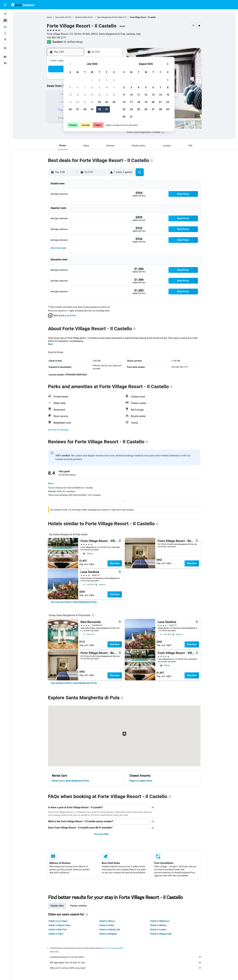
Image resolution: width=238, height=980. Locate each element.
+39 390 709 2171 (57, 38)
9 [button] (99, 87)
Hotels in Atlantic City (110, 930)
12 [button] (70, 95)
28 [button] (85, 109)
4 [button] (114, 80)
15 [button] (92, 95)
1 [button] (92, 80)
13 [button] (78, 95)
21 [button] (85, 102)
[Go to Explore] (5, 40)
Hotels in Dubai (107, 925)
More (51, 344)
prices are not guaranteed (113, 948)
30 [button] (99, 109)
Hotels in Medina (158, 925)
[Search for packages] (5, 33)
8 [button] (92, 87)
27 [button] (78, 109)
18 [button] (114, 95)
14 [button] (85, 95)
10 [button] (107, 87)
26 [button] (70, 109)
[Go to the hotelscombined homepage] (23, 5)
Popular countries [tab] (79, 906)
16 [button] (99, 95)
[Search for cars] (5, 27)
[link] (74, 602)
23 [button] (99, 102)
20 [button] (78, 102)
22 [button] (92, 102)
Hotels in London (158, 930)
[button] (5, 5)
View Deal (115, 563)
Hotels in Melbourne (160, 921)
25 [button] (114, 102)
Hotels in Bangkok (108, 934)
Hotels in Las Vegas (58, 921)
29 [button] (92, 109)
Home (49, 17)
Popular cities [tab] (57, 906)
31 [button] (107, 109)
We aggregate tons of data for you (126, 962)
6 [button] (77, 87)
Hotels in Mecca (107, 921)
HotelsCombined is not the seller (126, 957)
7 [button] (85, 87)
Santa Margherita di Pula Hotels (110, 17)
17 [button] (107, 95)
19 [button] (70, 102)
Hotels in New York (58, 930)
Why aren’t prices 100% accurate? (126, 968)
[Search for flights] (5, 14)
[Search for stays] (5, 20)
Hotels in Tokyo (56, 934)
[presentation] (163, 132)
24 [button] (107, 102)
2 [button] (99, 80)
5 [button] (70, 87)
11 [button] (114, 87)
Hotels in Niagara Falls (161, 934)
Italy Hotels (60, 17)
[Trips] (5, 48)
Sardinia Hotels (81, 17)
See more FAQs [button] (101, 834)
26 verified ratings (73, 42)
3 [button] (107, 80)
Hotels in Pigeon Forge (60, 925)
